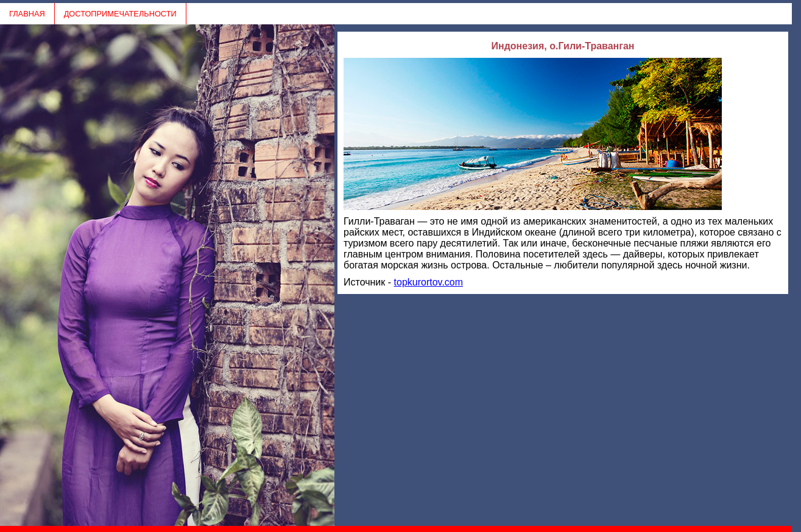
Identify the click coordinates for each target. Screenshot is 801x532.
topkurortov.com (429, 282)
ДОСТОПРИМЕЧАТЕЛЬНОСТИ (120, 14)
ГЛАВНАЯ (27, 14)
